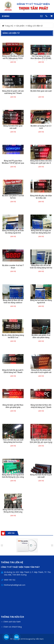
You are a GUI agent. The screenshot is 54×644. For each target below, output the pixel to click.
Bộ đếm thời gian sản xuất (41, 91)
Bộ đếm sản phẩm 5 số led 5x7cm (13, 197)
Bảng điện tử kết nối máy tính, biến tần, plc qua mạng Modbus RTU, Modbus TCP (41, 442)
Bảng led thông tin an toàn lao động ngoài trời (13, 232)
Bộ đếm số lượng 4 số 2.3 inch (41, 127)
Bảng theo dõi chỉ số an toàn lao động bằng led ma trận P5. (41, 268)
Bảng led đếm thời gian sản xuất (13, 127)
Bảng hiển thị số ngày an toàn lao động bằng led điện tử (41, 233)
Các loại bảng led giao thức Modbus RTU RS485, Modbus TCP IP (41, 58)
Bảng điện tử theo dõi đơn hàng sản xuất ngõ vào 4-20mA (41, 163)
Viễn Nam (40, 639)
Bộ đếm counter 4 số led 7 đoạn (13, 267)
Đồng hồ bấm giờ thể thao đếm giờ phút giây (13, 406)
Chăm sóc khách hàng (13, 627)
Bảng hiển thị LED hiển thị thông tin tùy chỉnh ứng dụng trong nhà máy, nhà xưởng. (13, 513)
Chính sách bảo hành (12, 622)
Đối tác (11, 533)
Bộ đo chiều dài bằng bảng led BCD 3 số (13, 336)
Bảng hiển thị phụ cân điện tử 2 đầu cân (41, 197)
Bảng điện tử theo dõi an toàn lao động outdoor (13, 301)
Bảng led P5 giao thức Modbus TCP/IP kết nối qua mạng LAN (13, 163)
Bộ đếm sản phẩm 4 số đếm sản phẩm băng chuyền (41, 337)
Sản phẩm (20, 26)
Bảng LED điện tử (11, 33)
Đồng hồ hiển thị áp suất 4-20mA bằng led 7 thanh (13, 371)
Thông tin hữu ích (12, 617)
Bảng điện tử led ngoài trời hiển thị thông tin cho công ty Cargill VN (13, 477)
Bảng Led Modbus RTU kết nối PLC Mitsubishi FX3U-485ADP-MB (13, 58)
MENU (6, 16)
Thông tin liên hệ (12, 562)
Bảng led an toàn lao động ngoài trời (41, 301)
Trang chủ (8, 26)
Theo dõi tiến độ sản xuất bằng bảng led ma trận (13, 441)
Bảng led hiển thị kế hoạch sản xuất (41, 476)
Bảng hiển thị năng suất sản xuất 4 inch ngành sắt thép (41, 372)
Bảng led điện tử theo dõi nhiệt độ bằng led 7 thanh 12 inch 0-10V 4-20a (41, 407)
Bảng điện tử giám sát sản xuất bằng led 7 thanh (13, 92)
